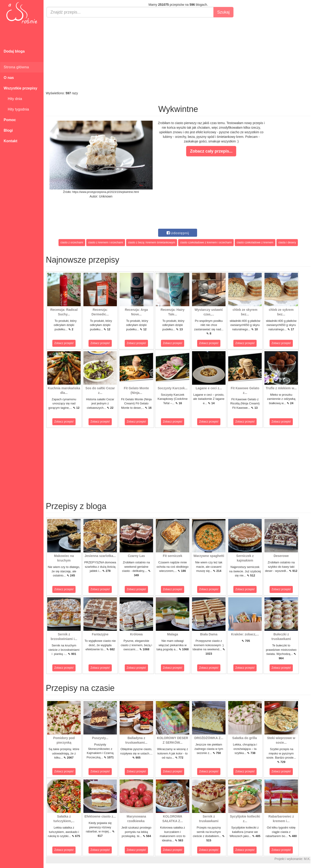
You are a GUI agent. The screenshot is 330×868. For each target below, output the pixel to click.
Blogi (8, 130)
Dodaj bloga (14, 51)
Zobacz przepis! (64, 343)
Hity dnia (13, 99)
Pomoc (10, 120)
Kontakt (11, 141)
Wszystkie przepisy (21, 88)
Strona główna (16, 67)
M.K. (307, 859)
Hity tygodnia (16, 109)
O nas (9, 78)
